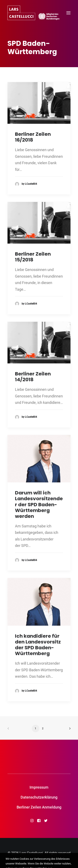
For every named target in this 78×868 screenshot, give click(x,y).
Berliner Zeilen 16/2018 (33, 137)
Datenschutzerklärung (39, 797)
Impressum (39, 787)
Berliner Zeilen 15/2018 (33, 257)
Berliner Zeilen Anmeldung (39, 807)
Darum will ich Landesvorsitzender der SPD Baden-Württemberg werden (39, 504)
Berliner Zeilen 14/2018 (33, 377)
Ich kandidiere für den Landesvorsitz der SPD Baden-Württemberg (38, 645)
